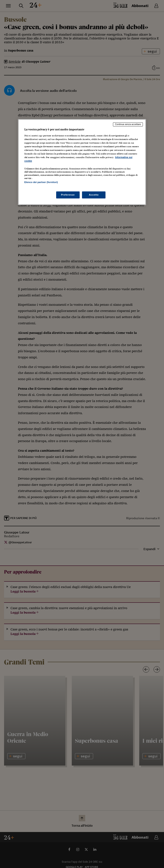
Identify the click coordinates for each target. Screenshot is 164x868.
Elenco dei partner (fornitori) (41, 182)
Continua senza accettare (128, 124)
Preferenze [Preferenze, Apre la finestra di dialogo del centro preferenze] (68, 195)
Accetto (94, 195)
